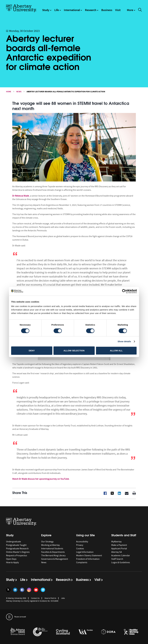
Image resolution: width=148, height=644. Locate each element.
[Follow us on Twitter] (8, 590)
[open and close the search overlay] (140, 10)
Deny (32, 351)
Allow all (116, 351)
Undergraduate (14, 542)
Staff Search (117, 559)
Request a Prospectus (17, 556)
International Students (52, 549)
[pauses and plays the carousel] (9, 617)
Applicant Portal (119, 549)
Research (91, 10)
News (19, 92)
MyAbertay (116, 542)
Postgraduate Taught (16, 545)
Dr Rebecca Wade (21, 196)
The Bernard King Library (53, 556)
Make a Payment (119, 545)
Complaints (82, 562)
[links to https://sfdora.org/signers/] (108, 632)
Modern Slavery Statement (89, 556)
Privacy (80, 545)
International (72, 10)
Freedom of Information (88, 559)
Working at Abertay (50, 545)
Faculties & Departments (53, 552)
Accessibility (82, 542)
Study (46, 10)
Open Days (11, 559)
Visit (118, 10)
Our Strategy (47, 542)
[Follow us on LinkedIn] (15, 590)
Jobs (63, 598)
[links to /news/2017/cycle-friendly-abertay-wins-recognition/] (63, 632)
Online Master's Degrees (18, 552)
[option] (17, 632)
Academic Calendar (121, 556)
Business (107, 10)
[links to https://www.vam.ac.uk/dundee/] (86, 632)
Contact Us (35, 598)
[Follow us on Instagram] (29, 590)
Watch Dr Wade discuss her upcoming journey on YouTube (41, 479)
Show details (124, 341)
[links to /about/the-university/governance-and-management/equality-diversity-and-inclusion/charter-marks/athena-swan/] (17, 632)
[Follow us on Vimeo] (43, 590)
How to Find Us (50, 598)
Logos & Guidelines (121, 562)
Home (9, 92)
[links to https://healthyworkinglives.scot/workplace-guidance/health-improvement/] (131, 632)
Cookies (80, 549)
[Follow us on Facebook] (22, 590)
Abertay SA (117, 552)
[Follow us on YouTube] (36, 590)
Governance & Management (55, 559)
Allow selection (74, 351)
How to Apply (12, 562)
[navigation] (131, 11)
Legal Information (85, 552)
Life (57, 10)
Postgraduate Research (17, 549)
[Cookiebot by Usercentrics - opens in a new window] (124, 291)
